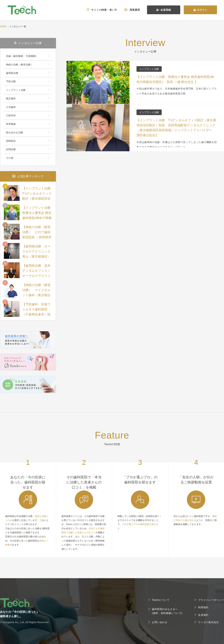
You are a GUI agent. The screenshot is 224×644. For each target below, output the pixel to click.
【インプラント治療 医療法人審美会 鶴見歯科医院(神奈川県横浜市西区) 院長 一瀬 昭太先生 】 (37, 218)
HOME (3, 26)
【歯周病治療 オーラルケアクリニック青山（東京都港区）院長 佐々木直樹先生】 (36, 256)
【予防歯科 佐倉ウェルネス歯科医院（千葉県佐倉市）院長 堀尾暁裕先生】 (36, 312)
